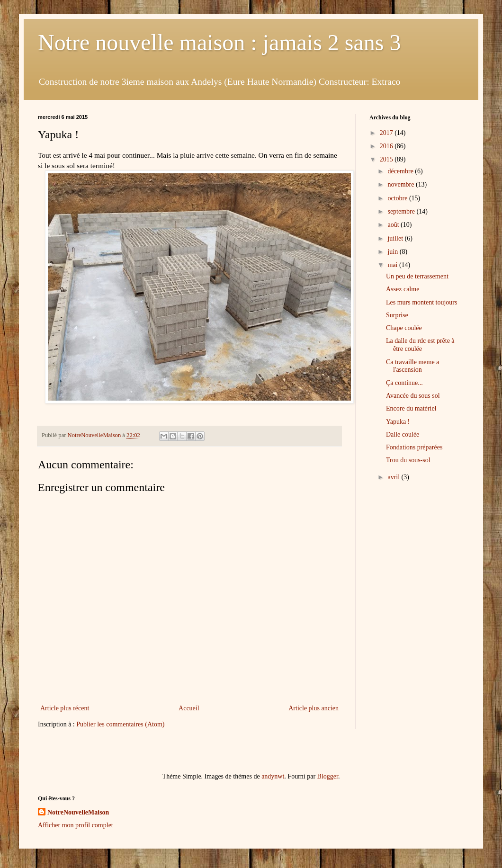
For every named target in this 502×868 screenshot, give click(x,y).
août (394, 225)
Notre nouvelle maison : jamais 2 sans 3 (220, 42)
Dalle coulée (403, 434)
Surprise (397, 315)
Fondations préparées (414, 447)
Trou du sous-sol (408, 460)
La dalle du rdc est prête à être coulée (420, 345)
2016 (387, 146)
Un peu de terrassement (417, 276)
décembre (401, 171)
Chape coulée (404, 328)
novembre (401, 184)
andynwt (273, 776)
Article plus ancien (314, 708)
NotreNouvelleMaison (78, 812)
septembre (402, 211)
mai (393, 265)
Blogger (328, 776)
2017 (387, 133)
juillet (396, 238)
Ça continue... (404, 383)
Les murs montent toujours (422, 302)
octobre (398, 198)
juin (393, 252)
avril (394, 477)
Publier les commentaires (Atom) (120, 724)
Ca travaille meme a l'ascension (412, 366)
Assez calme (403, 289)
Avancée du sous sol (413, 396)
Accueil (189, 708)
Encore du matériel (411, 408)
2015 (387, 159)
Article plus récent (65, 708)
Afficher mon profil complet (76, 825)
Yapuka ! (398, 422)
